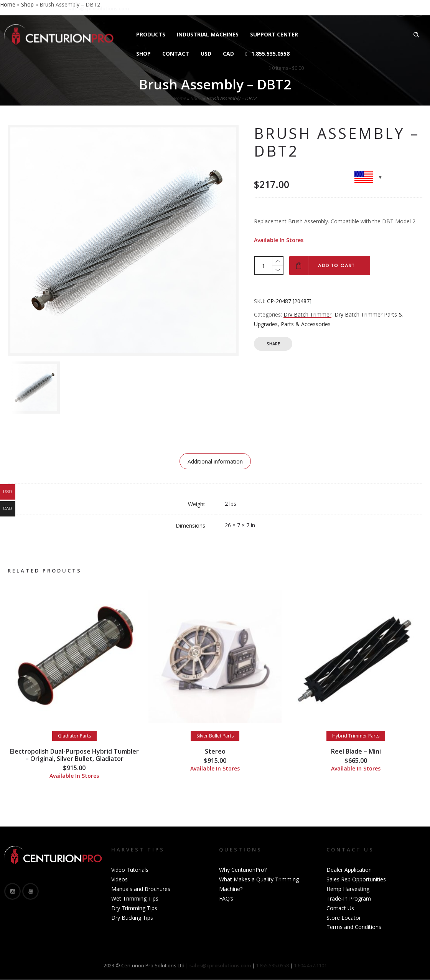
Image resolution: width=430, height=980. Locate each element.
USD (206, 54)
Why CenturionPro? (243, 870)
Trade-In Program (349, 898)
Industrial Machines (208, 34)
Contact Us (340, 908)
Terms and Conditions (354, 927)
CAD (228, 54)
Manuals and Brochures (141, 889)
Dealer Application (349, 870)
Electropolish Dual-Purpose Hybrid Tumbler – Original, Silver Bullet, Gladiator (74, 755)
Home (180, 98)
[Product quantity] (264, 266)
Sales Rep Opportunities (356, 879)
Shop (143, 54)
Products (151, 34)
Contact (176, 54)
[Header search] (416, 35)
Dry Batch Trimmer (307, 314)
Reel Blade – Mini (356, 751)
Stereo (215, 751)
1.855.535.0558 (268, 54)
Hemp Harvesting (348, 889)
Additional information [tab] (215, 461)
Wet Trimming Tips (135, 898)
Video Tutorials (130, 870)
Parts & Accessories (306, 324)
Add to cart (336, 266)
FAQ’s (226, 898)
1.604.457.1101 (310, 965)
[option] (34, 388)
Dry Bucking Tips (132, 918)
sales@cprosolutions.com (98, 8)
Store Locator (344, 918)
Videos (119, 879)
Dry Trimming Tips (134, 908)
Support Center (274, 34)
